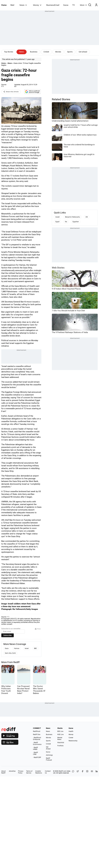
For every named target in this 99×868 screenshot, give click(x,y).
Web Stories (58, 268)
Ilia (66, 222)
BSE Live (60, 731)
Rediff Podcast (49, 759)
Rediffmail (37, 731)
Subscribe (8, 635)
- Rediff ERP (37, 757)
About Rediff (3, 772)
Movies (58, 52)
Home (4, 5)
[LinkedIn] (97, 772)
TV (74, 5)
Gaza (7, 648)
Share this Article (11, 92)
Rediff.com (63, 771)
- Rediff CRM (35, 753)
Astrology (49, 755)
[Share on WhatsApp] (73, 772)
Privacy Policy (21, 772)
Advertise (12, 771)
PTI (2, 86)
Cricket (46, 52)
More (83, 5)
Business (34, 52)
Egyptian (76, 222)
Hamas (17, 648)
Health (71, 731)
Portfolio (60, 746)
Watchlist (61, 743)
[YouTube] (92, 772)
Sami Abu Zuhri (10, 653)
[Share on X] (78, 772)
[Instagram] (87, 772)
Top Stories (9, 52)
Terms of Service (29, 772)
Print (38, 629)
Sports (70, 52)
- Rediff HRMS (35, 748)
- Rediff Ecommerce (37, 743)
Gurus (66, 5)
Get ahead (83, 52)
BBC (35, 648)
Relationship (73, 741)
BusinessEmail (53, 5)
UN (87, 217)
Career (71, 738)
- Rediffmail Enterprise (37, 739)
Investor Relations (39, 772)
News (23, 5)
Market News (60, 739)
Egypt (57, 222)
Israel (27, 648)
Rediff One (37, 734)
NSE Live (60, 734)
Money (37, 5)
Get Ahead (48, 748)
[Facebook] (82, 772)
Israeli (57, 217)
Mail (12, 5)
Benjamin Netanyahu (73, 217)
